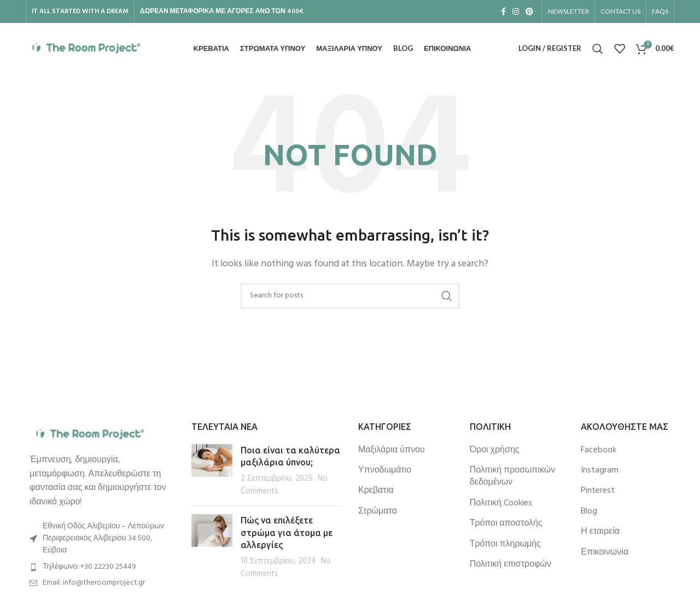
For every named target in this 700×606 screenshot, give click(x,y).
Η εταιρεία (600, 533)
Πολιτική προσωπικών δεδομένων (513, 478)
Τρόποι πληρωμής (505, 545)
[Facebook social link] (503, 11)
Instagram (600, 471)
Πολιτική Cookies (501, 504)
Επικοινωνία (605, 553)
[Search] (598, 49)
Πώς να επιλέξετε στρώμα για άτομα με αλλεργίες (287, 534)
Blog (589, 512)
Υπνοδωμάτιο (385, 471)
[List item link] (100, 568)
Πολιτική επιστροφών (511, 566)
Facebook (599, 451)
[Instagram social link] (516, 11)
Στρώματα (378, 512)
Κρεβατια (376, 492)
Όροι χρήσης (495, 451)
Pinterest (598, 492)
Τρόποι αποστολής (506, 525)
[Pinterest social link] (529, 11)
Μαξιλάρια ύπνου (392, 451)
